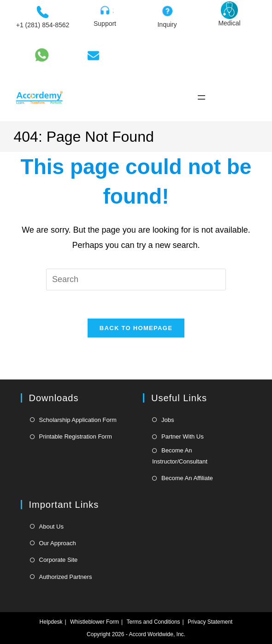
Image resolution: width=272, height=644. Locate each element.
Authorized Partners (66, 577)
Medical (229, 23)
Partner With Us (183, 436)
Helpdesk (51, 622)
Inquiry (167, 24)
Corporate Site (59, 560)
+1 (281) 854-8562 (43, 25)
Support (105, 24)
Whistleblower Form (95, 622)
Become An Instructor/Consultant (180, 456)
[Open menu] (201, 97)
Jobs (168, 420)
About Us (51, 527)
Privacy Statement (210, 622)
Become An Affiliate (187, 478)
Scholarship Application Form (78, 420)
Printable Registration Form (76, 436)
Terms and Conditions (154, 622)
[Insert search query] (136, 279)
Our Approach (58, 543)
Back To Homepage (136, 328)
